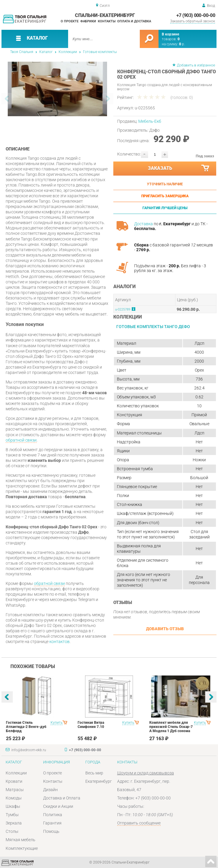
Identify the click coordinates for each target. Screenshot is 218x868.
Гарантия (52, 823)
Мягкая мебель (21, 840)
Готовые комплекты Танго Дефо (153, 327)
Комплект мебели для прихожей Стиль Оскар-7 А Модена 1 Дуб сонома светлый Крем (171, 729)
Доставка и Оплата (62, 798)
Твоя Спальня (22, 52)
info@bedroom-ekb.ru (29, 750)
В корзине (170, 34)
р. (182, 44)
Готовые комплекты (100, 52)
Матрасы (15, 790)
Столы (12, 831)
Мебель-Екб (150, 121)
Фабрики (88, 21)
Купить (57, 723)
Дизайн (50, 790)
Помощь (51, 831)
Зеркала (14, 823)
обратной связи (21, 440)
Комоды (14, 798)
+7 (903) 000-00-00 (196, 15)
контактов (59, 642)
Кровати (14, 781)
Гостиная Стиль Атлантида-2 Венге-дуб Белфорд (26, 727)
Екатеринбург (99, 781)
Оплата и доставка (134, 21)
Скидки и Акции (58, 806)
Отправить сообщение (139, 823)
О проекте (70, 21)
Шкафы (13, 806)
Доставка (143, 224)
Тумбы (12, 815)
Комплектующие (22, 848)
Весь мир (94, 773)
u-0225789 (123, 309)
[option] (58, 89)
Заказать (179, 168)
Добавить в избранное (196, 65)
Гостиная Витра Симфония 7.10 (91, 725)
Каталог (46, 52)
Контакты (107, 21)
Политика (53, 815)
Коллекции (68, 52)
